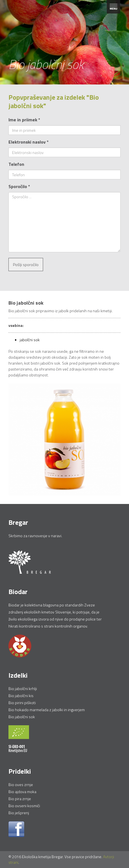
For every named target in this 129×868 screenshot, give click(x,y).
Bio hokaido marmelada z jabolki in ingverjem (47, 710)
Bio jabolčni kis (21, 696)
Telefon (16, 164)
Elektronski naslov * (29, 142)
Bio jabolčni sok (22, 717)
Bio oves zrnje (21, 785)
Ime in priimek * (24, 120)
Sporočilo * (19, 186)
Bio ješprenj (19, 813)
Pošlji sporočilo (26, 265)
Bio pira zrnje (20, 799)
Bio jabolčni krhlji (23, 689)
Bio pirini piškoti (22, 703)
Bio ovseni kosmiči (24, 806)
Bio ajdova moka (22, 792)
